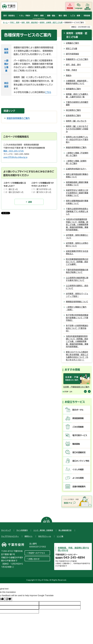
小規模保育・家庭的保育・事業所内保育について (77, 82)
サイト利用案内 (22, 530)
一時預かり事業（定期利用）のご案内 (76, 162)
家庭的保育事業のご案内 (18, 118)
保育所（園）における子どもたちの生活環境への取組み (77, 129)
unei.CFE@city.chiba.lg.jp (15, 157)
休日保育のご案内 (73, 110)
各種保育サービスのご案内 (77, 59)
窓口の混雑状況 (79, 452)
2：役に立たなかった (15, 192)
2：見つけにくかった (42, 192)
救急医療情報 (78, 418)
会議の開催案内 (79, 487)
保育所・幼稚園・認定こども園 (51, 23)
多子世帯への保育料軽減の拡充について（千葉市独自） (77, 328)
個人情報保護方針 (65, 530)
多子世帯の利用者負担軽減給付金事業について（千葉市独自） (77, 318)
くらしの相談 (78, 469)
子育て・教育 (15, 23)
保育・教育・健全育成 (30, 23)
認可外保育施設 (72, 54)
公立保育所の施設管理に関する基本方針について (77, 279)
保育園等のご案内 (73, 89)
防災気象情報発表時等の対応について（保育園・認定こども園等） (77, 262)
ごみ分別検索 (78, 427)
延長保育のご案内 (73, 116)
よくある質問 (78, 478)
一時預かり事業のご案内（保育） (76, 308)
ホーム (5, 23)
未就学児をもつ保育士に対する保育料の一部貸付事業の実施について (77, 193)
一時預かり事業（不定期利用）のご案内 (77, 154)
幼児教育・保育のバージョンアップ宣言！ (77, 295)
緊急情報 (70, 8)
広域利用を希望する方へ (76, 169)
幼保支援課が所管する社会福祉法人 (77, 252)
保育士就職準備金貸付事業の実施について (77, 202)
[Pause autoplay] (66, 392)
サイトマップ (6, 530)
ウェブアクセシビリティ (10, 536)
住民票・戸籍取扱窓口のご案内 (76, 387)
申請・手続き (71, 70)
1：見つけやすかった (42, 189)
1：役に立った (12, 189)
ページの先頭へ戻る (46, 521)
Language (79, 8)
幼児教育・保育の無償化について (77, 236)
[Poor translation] (8, 599)
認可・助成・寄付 (73, 65)
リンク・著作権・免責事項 (43, 530)
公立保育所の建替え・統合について (77, 287)
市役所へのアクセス (37, 553)
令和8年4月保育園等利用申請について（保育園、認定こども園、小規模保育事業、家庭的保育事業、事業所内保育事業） (77, 225)
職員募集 (76, 444)
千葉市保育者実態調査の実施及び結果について (77, 271)
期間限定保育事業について (77, 302)
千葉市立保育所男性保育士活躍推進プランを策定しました (77, 211)
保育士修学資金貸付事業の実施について (77, 176)
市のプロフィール (45, 536)
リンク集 (60, 536)
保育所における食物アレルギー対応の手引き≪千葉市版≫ (77, 140)
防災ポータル (78, 410)
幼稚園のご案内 (72, 43)
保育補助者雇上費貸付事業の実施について (77, 184)
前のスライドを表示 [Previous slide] (85, 391)
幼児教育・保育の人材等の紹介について (77, 244)
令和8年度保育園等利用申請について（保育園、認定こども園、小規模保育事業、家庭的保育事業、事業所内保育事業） (77, 342)
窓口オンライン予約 (81, 461)
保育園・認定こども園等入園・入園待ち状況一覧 (77, 95)
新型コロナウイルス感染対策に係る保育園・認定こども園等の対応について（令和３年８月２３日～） (77, 356)
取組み (69, 75)
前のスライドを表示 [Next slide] (89, 391)
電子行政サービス (80, 435)
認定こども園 (71, 49)
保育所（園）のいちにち (76, 121)
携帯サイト (29, 536)
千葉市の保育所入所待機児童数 (77, 103)
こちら (48, 92)
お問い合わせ (34, 559)
